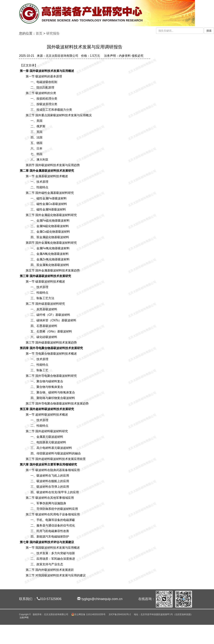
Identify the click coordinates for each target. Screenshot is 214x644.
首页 (39, 33)
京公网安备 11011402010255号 (88, 614)
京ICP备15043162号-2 (120, 614)
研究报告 (53, 33)
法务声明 (24, 618)
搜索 (209, 31)
